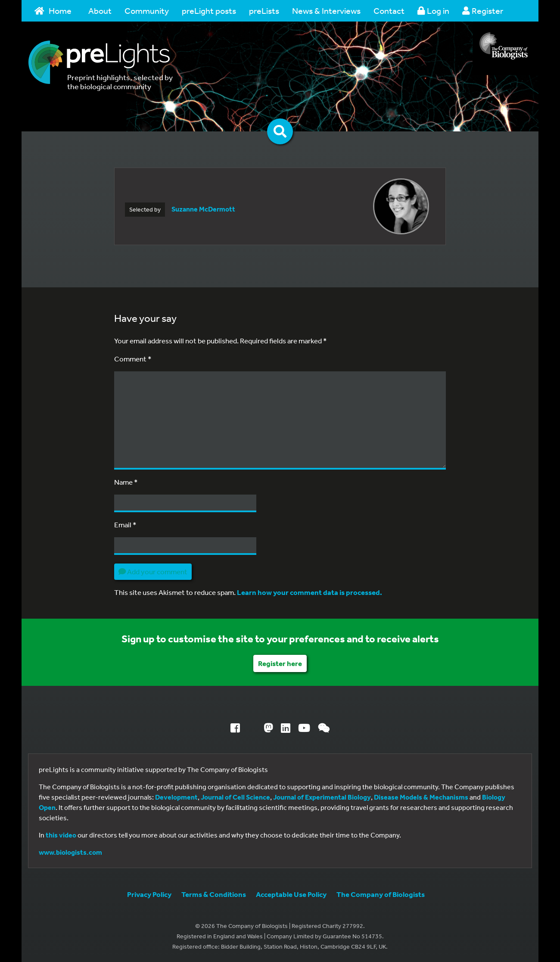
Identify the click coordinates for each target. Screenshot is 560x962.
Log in (433, 11)
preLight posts (209, 11)
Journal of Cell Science (235, 797)
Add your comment (153, 571)
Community (147, 11)
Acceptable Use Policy (291, 894)
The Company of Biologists (381, 894)
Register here (280, 663)
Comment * (133, 359)
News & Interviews (326, 11)
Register (483, 11)
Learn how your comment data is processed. (310, 592)
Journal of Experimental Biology (322, 797)
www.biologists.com (70, 852)
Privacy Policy (149, 894)
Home (53, 11)
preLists (264, 11)
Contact (389, 11)
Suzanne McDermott (203, 209)
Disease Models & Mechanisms (421, 797)
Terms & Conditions (214, 894)
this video (61, 835)
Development (176, 797)
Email (125, 525)
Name (126, 482)
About (100, 11)
